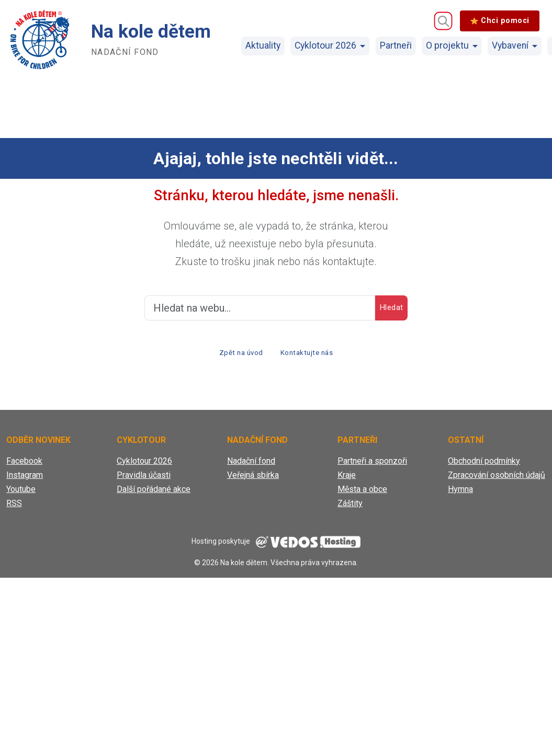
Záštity (350, 508)
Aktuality (263, 45)
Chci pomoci (500, 21)
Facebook (24, 466)
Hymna (460, 494)
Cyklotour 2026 (325, 45)
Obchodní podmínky (484, 466)
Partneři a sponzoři (372, 466)
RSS (14, 508)
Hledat (382, 308)
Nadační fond (251, 466)
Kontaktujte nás (313, 355)
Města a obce (362, 494)
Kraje (347, 480)
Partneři (396, 45)
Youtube (21, 494)
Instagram (25, 480)
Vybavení (510, 45)
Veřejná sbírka (253, 480)
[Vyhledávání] (443, 21)
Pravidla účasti (144, 480)
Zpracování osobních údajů (497, 480)
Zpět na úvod (234, 355)
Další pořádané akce (154, 494)
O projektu (447, 45)
